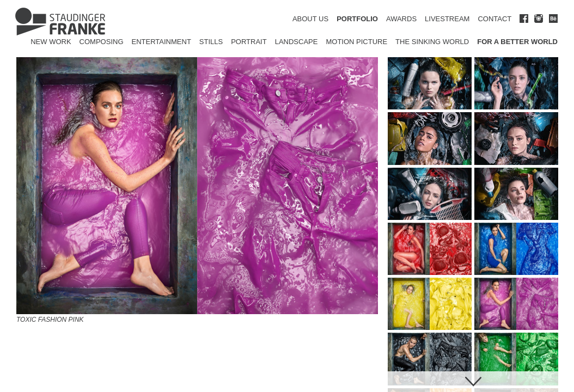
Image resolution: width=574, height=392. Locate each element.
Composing (102, 42)
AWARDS (401, 19)
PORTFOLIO (357, 19)
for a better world (517, 42)
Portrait (249, 42)
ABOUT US (310, 19)
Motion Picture (356, 42)
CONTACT (494, 19)
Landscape (297, 42)
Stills (211, 42)
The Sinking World (432, 42)
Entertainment (161, 42)
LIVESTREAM (447, 19)
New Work (51, 42)
